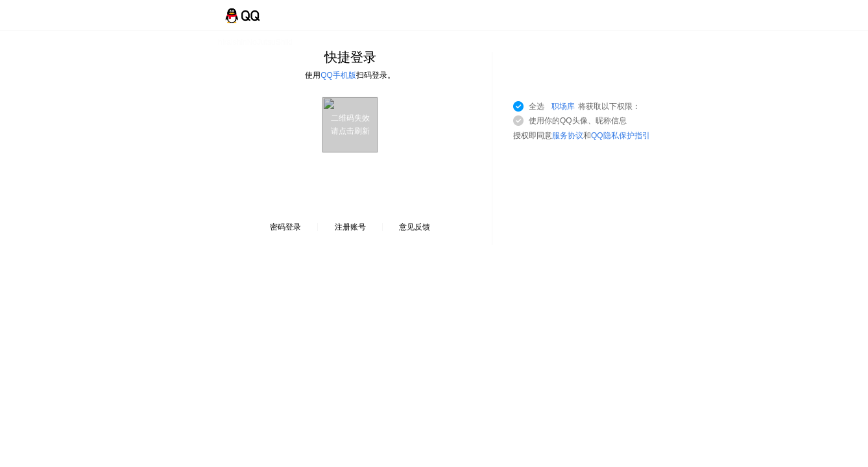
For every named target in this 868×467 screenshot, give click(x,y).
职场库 (563, 106)
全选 (585, 106)
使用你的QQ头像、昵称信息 (578, 121)
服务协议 (568, 136)
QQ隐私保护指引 (621, 136)
